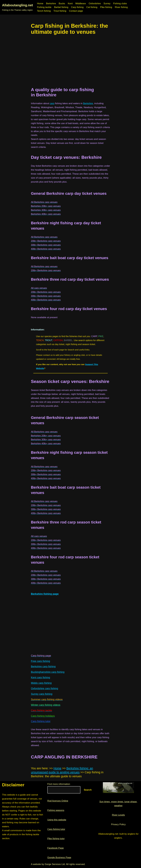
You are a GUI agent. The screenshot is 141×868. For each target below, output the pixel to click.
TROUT (48, 340)
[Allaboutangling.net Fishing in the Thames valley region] (17, 7)
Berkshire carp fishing (43, 666)
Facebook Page (56, 848)
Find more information (59, 784)
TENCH (40, 340)
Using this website (57, 820)
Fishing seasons (56, 810)
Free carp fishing (41, 661)
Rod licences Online (58, 801)
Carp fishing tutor (56, 829)
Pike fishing (106, 7)
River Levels (118, 815)
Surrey (107, 4)
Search (88, 790)
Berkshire (51, 4)
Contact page (76, 11)
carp (52, 103)
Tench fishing (44, 11)
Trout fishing (60, 11)
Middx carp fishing (41, 683)
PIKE (101, 336)
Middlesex (81, 4)
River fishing (121, 7)
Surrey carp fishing (42, 694)
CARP (94, 336)
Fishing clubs (120, 4)
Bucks (62, 4)
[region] (71, 61)
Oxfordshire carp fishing (45, 688)
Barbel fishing (61, 7)
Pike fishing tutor (56, 839)
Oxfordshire (95, 4)
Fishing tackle (44, 7)
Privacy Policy (118, 824)
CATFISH (58, 340)
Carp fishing (77, 7)
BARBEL (68, 340)
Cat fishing (92, 7)
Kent (70, 4)
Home (40, 4)
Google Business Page (59, 858)
